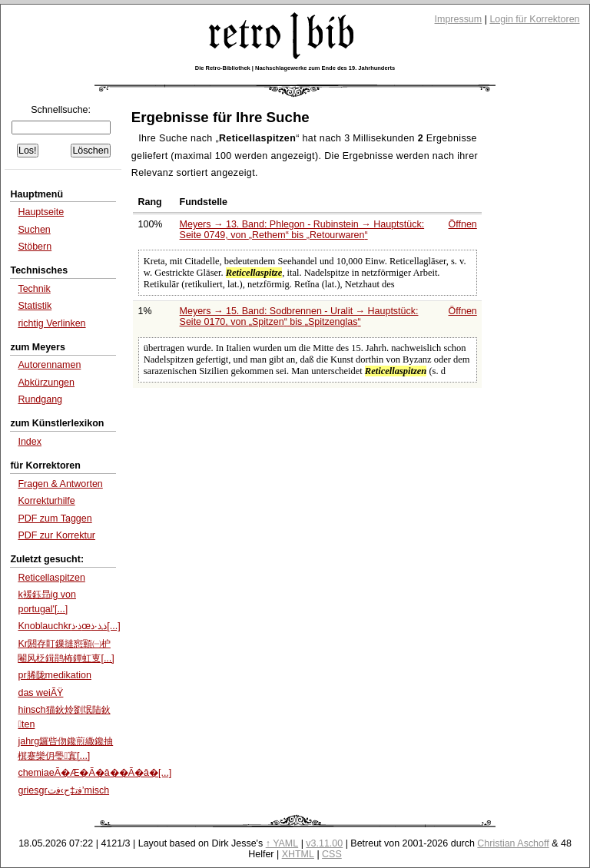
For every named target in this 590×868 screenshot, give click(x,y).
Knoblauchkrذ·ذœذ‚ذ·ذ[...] (69, 626)
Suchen (34, 230)
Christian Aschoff (513, 843)
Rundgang (40, 399)
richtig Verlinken (51, 323)
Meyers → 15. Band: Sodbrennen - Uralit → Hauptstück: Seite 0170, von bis (299, 316)
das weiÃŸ (40, 693)
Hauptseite (41, 212)
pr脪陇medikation (54, 675)
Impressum (459, 19)
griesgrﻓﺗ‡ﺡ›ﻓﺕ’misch (63, 790)
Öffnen (463, 224)
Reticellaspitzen (51, 578)
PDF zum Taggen (55, 518)
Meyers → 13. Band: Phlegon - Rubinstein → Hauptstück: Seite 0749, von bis (302, 230)
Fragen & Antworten (60, 484)
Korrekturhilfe (46, 501)
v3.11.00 (324, 843)
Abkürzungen (46, 383)
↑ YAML (282, 843)
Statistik (35, 306)
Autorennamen (49, 365)
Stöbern (35, 247)
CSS (332, 854)
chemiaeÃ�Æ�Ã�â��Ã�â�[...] (94, 773)
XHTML (298, 854)
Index (30, 442)
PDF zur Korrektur (56, 535)
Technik (34, 289)
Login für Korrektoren (534, 19)
